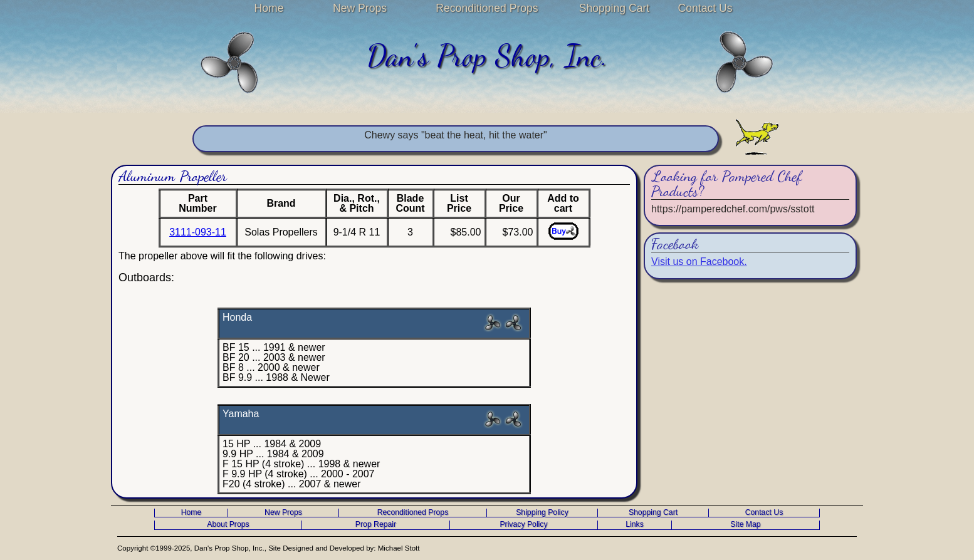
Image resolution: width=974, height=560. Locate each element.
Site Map (745, 525)
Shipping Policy (542, 513)
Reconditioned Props (487, 8)
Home (269, 8)
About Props (228, 525)
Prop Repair (376, 525)
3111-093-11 (198, 232)
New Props (360, 8)
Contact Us (705, 8)
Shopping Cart (614, 8)
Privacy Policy (523, 525)
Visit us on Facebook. (699, 262)
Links (635, 525)
